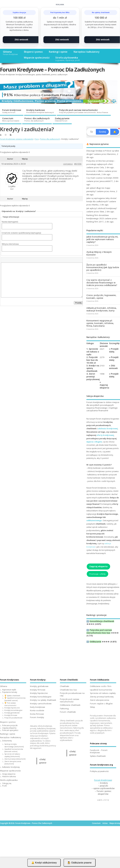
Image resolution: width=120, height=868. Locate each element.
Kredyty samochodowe (41, 704)
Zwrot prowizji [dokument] (15, 759)
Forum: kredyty (37, 717)
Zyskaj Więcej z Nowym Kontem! (99, 253)
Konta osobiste (37, 710)
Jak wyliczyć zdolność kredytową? (102, 208)
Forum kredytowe (12, 111)
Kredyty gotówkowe (12, 713)
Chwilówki (64, 686)
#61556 (78, 164)
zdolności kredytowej (108, 429)
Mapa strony (115, 823)
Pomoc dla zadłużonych (37, 119)
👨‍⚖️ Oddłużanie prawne (80, 863)
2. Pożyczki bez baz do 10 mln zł (92, 360)
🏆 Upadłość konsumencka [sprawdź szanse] (15, 699)
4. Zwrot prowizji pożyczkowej (93, 377)
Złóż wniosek (21, 40)
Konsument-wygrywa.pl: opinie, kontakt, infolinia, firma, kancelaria (100, 323)
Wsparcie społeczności (37, 58)
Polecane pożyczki (10, 725)
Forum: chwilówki (68, 712)
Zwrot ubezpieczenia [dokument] (13, 763)
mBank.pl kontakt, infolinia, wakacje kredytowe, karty (102, 309)
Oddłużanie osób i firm (101, 686)
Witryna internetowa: (10, 244)
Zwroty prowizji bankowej (102, 697)
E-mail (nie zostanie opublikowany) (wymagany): (21, 233)
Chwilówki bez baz (68, 690)
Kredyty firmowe (11, 715)
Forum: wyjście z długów (101, 704)
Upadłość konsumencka (101, 690)
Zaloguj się (7, 783)
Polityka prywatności (99, 771)
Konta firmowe (37, 714)
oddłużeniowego (94, 520)
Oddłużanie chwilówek (70, 705)
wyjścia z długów (94, 442)
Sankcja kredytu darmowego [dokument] (14, 745)
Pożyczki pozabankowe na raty (72, 694)
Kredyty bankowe (40, 111)
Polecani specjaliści (10, 730)
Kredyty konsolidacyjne (13, 710)
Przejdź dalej (114, 350)
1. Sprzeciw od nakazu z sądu (93, 352)
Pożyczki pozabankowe (13, 718)
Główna (10, 53)
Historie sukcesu (9, 776)
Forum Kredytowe (103, 780)
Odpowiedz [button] (68, 164)
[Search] (92, 132)
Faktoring (64, 709)
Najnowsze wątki (9, 690)
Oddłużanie (95, 642)
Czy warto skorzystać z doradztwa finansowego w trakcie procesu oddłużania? (102, 282)
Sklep (92, 707)
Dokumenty (7, 741)
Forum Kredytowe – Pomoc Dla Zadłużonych (52, 70)
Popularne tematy (10, 692)
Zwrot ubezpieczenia (100, 700)
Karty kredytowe (38, 707)
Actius (105, 823)
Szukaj (102, 132)
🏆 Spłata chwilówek (12, 696)
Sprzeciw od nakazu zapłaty (103, 693)
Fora (37, 139)
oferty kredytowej (105, 435)
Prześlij (78, 303)
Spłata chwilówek (98, 756)
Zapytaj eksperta (104, 386)
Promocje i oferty (97, 574)
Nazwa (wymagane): (10, 222)
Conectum (11, 119)
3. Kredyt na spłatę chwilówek (93, 368)
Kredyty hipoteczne (12, 708)
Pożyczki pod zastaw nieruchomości (84, 111)
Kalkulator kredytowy (11, 767)
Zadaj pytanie (62, 119)
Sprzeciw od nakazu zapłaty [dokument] (12, 755)
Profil (4, 786)
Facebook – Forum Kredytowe (99, 751)
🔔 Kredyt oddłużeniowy (44, 863)
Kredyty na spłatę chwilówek (43, 700)
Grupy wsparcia (9, 774)
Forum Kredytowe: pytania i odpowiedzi (17, 139)
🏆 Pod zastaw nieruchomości (10, 704)
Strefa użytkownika (68, 59)
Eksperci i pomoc (33, 52)
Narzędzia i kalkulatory (87, 52)
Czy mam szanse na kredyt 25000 (102, 178)
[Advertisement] (60, 847)
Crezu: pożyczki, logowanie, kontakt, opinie (101, 296)
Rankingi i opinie (58, 52)
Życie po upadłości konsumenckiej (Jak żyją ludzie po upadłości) (103, 267)
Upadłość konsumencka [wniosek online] (14, 750)
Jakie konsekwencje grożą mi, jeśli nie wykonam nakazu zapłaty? (102, 239)
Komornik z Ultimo (95, 171)
